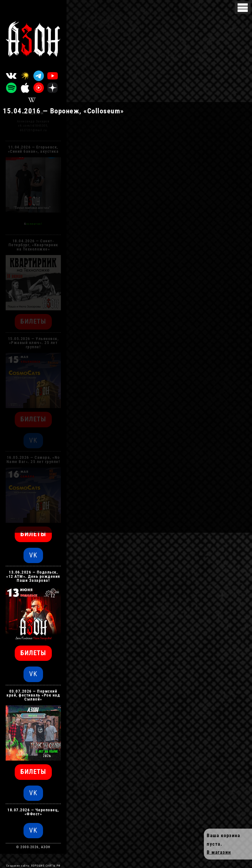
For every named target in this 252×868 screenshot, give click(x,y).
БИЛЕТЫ (33, 534)
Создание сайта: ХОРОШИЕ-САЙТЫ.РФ (33, 866)
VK (33, 555)
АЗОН (46, 847)
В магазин (219, 852)
